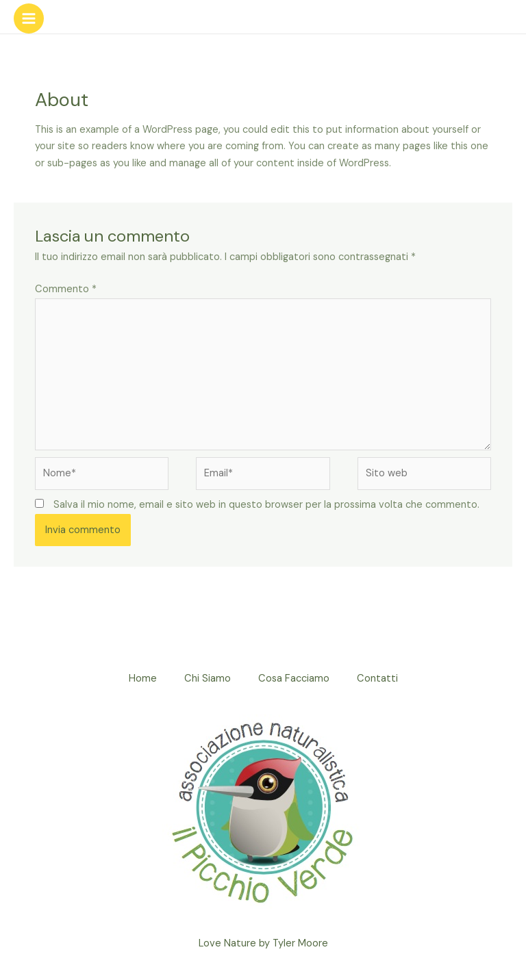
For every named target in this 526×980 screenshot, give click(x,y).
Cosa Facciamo (294, 679)
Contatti (377, 679)
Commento (66, 289)
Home (143, 679)
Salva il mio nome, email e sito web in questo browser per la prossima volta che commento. (266, 505)
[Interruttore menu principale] (29, 18)
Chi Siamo (208, 679)
